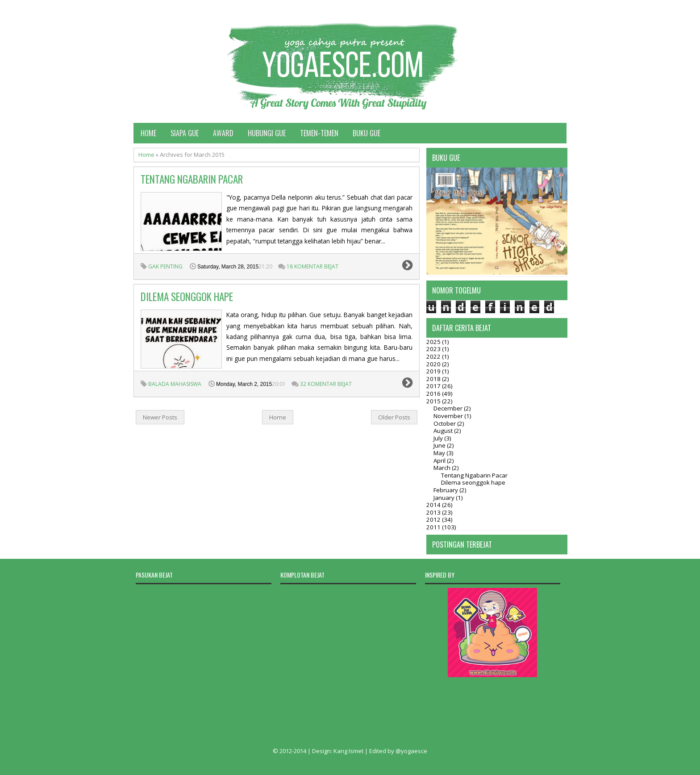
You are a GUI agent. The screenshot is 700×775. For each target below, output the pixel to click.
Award (223, 133)
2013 (434, 512)
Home (148, 133)
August (444, 431)
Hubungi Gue (267, 133)
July (439, 438)
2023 (434, 349)
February (446, 490)
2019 (434, 371)
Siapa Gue (185, 133)
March (443, 468)
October (445, 423)
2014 (434, 505)
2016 (434, 394)
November (449, 416)
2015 (434, 401)
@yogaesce (411, 751)
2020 (434, 364)
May (440, 453)
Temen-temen (319, 133)
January (445, 498)
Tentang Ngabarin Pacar (192, 179)
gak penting (165, 266)
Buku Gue (367, 133)
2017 (434, 386)
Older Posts (394, 417)
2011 (434, 527)
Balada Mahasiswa (175, 384)
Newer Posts (160, 417)
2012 (434, 519)
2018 (434, 379)
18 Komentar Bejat (312, 266)
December (449, 408)
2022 (434, 356)
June (440, 445)
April (440, 461)
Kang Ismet (348, 751)
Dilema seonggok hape (187, 297)
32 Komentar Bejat (326, 384)
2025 (434, 342)
